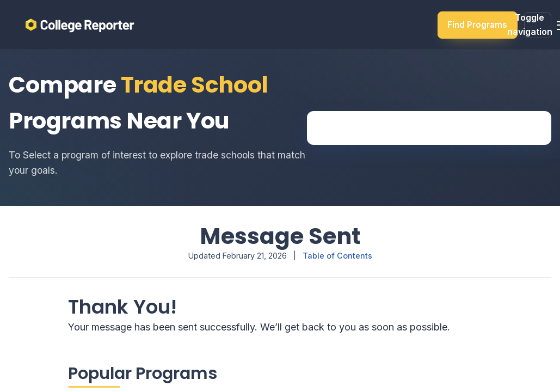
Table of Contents (337, 256)
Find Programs (477, 25)
